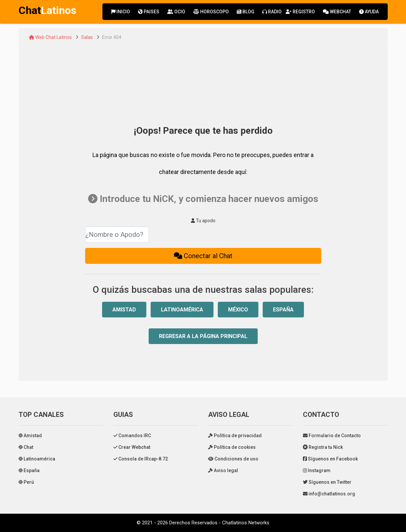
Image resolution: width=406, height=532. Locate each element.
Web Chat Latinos (50, 37)
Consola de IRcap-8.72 (141, 459)
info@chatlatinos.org (329, 494)
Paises (149, 12)
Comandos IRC (132, 436)
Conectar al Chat (203, 256)
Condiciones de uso (233, 459)
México (238, 310)
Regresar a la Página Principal (203, 336)
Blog (246, 12)
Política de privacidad (235, 436)
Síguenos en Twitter (327, 482)
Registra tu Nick (323, 447)
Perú (26, 482)
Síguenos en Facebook (330, 459)
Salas (87, 37)
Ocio (176, 12)
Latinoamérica (182, 310)
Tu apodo (203, 221)
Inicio (121, 12)
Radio (272, 12)
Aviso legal (223, 470)
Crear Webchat (132, 447)
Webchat (337, 12)
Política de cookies (232, 447)
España (283, 310)
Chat (26, 447)
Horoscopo (211, 12)
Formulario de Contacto (332, 436)
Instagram (317, 470)
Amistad (124, 310)
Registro (300, 12)
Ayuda (369, 12)
